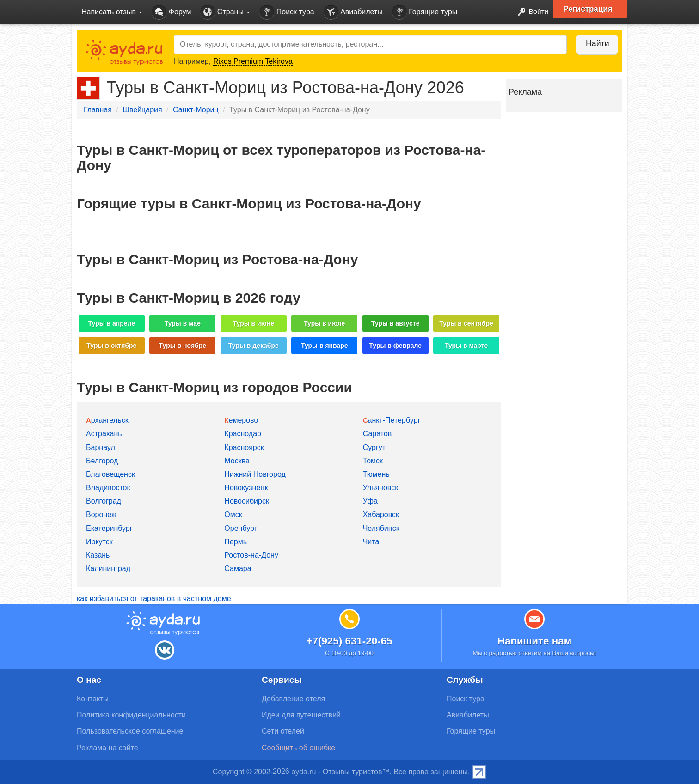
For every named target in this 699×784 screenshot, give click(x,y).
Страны (225, 12)
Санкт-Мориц (196, 110)
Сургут (374, 447)
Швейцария (142, 110)
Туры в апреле (112, 323)
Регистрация (591, 9)
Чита (371, 542)
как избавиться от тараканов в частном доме (154, 599)
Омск (233, 514)
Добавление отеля (293, 699)
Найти (594, 43)
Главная (98, 110)
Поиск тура (287, 12)
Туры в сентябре (466, 323)
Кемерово (241, 420)
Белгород (102, 461)
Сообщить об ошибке (298, 748)
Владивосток (108, 488)
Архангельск (107, 420)
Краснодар (243, 434)
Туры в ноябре (183, 346)
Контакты (93, 699)
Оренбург (240, 528)
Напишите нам (535, 641)
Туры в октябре (111, 346)
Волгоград (104, 501)
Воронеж (101, 514)
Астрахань (104, 434)
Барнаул (101, 447)
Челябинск (381, 528)
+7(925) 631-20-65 (349, 641)
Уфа (370, 501)
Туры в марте (466, 346)
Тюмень (376, 474)
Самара (238, 568)
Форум (171, 12)
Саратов (377, 434)
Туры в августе (395, 323)
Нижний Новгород (255, 474)
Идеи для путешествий (301, 715)
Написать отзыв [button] (112, 12)
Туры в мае (183, 323)
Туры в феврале (395, 346)
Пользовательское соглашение (130, 731)
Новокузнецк (246, 488)
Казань (98, 555)
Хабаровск (381, 514)
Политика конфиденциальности (131, 715)
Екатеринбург (109, 528)
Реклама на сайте (107, 748)
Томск (373, 461)
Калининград (108, 568)
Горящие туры (425, 12)
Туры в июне (254, 323)
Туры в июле (324, 323)
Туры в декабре (254, 346)
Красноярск (244, 447)
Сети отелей (283, 731)
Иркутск (99, 542)
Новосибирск (247, 501)
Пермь (236, 542)
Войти (530, 12)
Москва (237, 461)
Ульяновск (380, 488)
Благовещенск (110, 474)
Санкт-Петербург (392, 420)
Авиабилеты (353, 12)
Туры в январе (325, 346)
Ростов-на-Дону (251, 555)
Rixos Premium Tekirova (253, 61)
